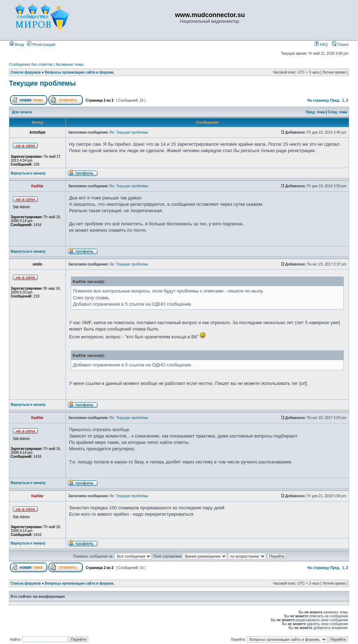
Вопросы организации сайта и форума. (80, 72)
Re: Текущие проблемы (129, 132)
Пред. (335, 100)
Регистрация (41, 44)
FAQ (321, 44)
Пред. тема (315, 112)
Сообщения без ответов (31, 64)
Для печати (22, 112)
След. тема (337, 112)
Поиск (340, 44)
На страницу (318, 100)
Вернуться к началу (28, 173)
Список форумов (26, 72)
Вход (17, 44)
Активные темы (70, 64)
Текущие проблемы (42, 83)
